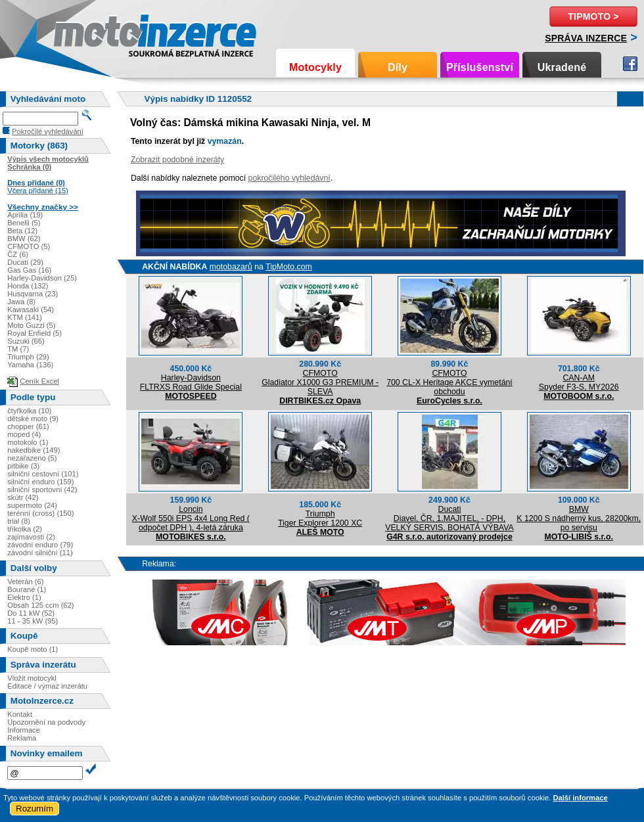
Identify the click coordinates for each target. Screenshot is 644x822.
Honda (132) (28, 286)
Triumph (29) (28, 357)
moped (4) (24, 434)
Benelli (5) (24, 223)
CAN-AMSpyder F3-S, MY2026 (579, 382)
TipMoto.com (289, 267)
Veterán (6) (25, 582)
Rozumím (34, 809)
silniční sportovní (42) (42, 490)
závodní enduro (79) (40, 545)
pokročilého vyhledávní (289, 178)
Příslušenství (480, 67)
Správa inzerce (586, 38)
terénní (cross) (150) (40, 513)
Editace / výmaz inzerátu (47, 686)
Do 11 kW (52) (31, 613)
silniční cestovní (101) (43, 474)
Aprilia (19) (25, 215)
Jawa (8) (21, 302)
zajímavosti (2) (31, 537)
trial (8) (19, 521)
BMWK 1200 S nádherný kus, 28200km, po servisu (579, 518)
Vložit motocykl (32, 678)
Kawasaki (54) (31, 309)
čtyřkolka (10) (29, 411)
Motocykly (315, 67)
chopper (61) (28, 426)
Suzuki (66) (26, 341)
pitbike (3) (23, 466)
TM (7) (18, 349)
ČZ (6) (18, 254)
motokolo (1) (28, 442)
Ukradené (562, 67)
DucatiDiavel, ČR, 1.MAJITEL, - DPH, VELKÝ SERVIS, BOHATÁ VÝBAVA (449, 518)
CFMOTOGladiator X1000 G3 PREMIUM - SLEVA (320, 382)
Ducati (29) (25, 262)
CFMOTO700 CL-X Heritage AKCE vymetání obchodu (449, 382)
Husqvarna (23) (33, 294)
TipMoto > (593, 16)
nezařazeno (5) (32, 458)
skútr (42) (23, 497)
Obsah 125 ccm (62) (40, 605)
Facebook (630, 64)
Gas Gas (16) (29, 270)
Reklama (22, 738)
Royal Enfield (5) (34, 333)
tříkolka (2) (25, 529)
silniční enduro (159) (40, 482)
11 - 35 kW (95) (33, 621)
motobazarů (231, 267)
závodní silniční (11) (40, 553)
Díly (398, 67)
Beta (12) (22, 231)
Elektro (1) (24, 597)
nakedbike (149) (34, 450)
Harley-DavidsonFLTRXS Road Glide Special (191, 382)
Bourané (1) (27, 589)
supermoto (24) (32, 505)
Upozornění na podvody (46, 722)
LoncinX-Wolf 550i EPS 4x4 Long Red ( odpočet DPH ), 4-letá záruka (191, 518)
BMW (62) (24, 239)
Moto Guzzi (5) (31, 325)
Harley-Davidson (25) (42, 278)
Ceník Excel (39, 381)
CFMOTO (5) (29, 246)
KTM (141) (25, 317)
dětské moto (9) (33, 419)
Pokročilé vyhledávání (48, 131)
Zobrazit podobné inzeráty (177, 160)
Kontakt (20, 714)
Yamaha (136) (30, 365)
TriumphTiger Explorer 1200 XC (320, 518)
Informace (24, 730)
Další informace (580, 798)
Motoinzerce (81, 33)
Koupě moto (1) (33, 649)
